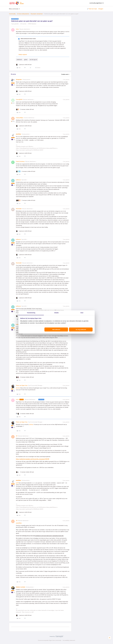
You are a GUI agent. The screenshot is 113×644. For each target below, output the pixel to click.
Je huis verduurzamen (23, 14)
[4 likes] (26, 171)
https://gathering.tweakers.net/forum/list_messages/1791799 (33, 459)
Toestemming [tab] (31, 313)
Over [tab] (82, 313)
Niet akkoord (56, 329)
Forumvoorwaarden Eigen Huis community (50, 640)
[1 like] (24, 65)
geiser (26, 60)
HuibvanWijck (20, 118)
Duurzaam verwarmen (37, 14)
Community (12, 14)
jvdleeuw (18, 180)
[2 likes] (25, 109)
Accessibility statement (69, 640)
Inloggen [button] (101, 9)
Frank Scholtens (20, 162)
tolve (17, 29)
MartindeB (19, 209)
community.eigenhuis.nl (97, 3)
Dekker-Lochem (21, 587)
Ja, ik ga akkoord (81, 329)
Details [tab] (57, 313)
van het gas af (33, 60)
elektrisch (19, 60)
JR (17, 436)
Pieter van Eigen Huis (22, 385)
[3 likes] (26, 200)
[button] (92, 9)
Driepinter (19, 80)
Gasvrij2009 (19, 100)
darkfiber (19, 134)
